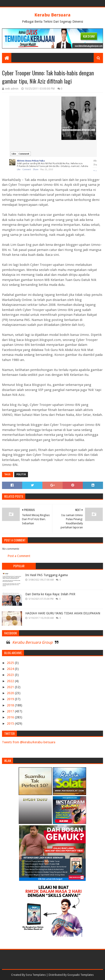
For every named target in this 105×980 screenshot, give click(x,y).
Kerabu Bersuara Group (32, 642)
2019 (11, 699)
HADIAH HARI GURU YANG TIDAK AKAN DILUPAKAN (63, 613)
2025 (11, 663)
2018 (11, 705)
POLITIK (21, 474)
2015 (11, 723)
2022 (11, 681)
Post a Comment (19, 556)
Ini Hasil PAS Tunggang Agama (47, 575)
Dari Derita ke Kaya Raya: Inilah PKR (50, 594)
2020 (11, 693)
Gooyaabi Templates (80, 975)
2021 (11, 687)
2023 (11, 675)
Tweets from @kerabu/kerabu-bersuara (29, 742)
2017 (11, 711)
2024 (11, 669)
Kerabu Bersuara (52, 15)
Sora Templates (36, 975)
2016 (11, 717)
